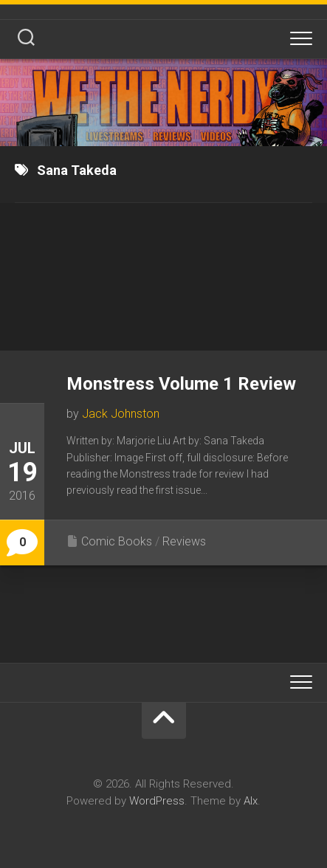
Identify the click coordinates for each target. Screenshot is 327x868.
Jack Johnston (121, 414)
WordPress (157, 801)
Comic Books (117, 541)
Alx (251, 801)
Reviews (184, 541)
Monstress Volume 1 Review (181, 384)
